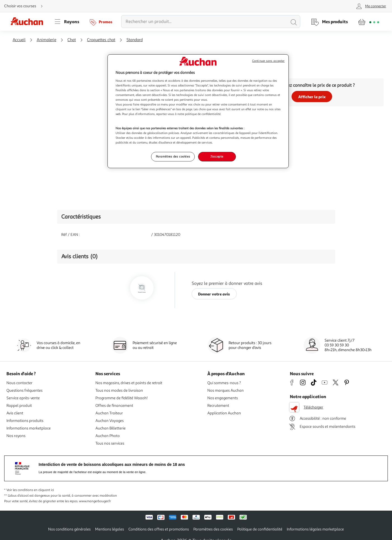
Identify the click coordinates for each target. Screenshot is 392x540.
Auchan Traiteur (109, 413)
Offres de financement (114, 406)
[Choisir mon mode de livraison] (26, 6)
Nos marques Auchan (226, 390)
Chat (72, 40)
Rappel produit (19, 406)
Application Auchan (224, 413)
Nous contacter (19, 383)
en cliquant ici (44, 490)
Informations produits (25, 421)
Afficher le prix (312, 97)
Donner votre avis (214, 294)
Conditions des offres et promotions (159, 529)
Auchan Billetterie (111, 428)
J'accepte (217, 156)
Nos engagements (223, 398)
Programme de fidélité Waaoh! (122, 398)
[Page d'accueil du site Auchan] (29, 22)
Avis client (15, 413)
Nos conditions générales (69, 529)
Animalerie (46, 40)
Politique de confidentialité (260, 529)
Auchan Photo (108, 436)
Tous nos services (110, 443)
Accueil (19, 40)
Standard (135, 40)
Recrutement (218, 406)
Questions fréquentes (24, 390)
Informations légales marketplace (315, 529)
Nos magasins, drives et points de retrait (129, 383)
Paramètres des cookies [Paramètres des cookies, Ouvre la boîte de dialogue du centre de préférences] (173, 156)
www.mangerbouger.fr (95, 501)
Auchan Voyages (110, 421)
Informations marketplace (29, 428)
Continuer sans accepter (268, 61)
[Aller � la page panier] (369, 22)
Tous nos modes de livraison (119, 390)
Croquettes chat (101, 40)
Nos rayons (16, 436)
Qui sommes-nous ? (224, 383)
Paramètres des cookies (213, 529)
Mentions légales (110, 529)
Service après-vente (23, 398)
